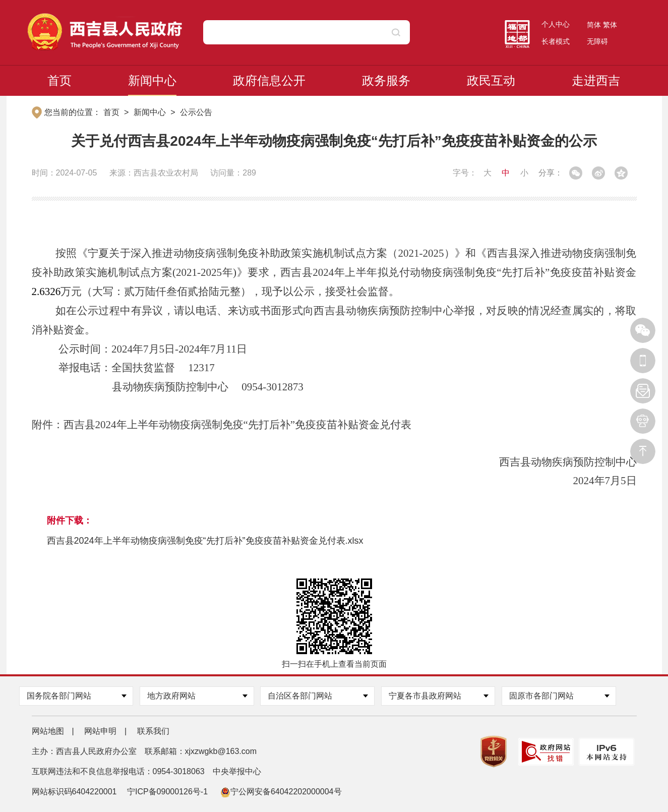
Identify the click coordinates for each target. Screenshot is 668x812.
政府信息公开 (269, 80)
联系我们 (153, 731)
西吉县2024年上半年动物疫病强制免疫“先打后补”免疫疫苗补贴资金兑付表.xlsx (205, 541)
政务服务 (386, 80)
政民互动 (491, 80)
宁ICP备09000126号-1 (169, 792)
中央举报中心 (237, 771)
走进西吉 (596, 80)
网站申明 (100, 731)
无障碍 (597, 41)
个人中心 (556, 24)
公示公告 (196, 112)
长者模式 (556, 41)
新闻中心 (152, 80)
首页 (59, 80)
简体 (594, 25)
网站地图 (48, 731)
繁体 (610, 25)
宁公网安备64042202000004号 (281, 792)
